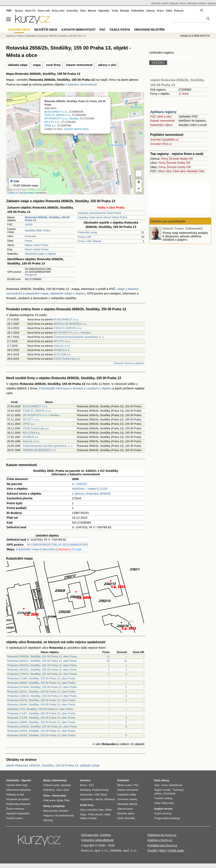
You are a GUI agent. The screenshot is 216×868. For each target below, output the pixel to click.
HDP (97, 795)
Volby (157, 803)
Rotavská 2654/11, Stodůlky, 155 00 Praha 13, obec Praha (42, 661)
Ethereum (110, 799)
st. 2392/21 (80, 484)
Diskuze (179, 11)
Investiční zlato (95, 810)
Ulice (169, 171)
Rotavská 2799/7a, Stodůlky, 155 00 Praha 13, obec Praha (42, 674)
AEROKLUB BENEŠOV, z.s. (70, 324)
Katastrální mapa (28, 549)
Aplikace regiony (163, 112)
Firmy (164, 159)
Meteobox (193, 3)
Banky (47, 780)
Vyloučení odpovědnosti (97, 840)
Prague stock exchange (167, 818)
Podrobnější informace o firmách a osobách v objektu (75, 388)
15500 (29, 225)
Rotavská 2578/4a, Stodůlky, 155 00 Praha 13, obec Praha (42, 687)
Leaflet (11, 193)
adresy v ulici (107, 65)
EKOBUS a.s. (62, 350)
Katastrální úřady (127, 795)
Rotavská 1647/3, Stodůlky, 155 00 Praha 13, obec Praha (41, 700)
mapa (37, 65)
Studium (212, 3)
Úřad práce (49, 800)
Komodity (72, 11)
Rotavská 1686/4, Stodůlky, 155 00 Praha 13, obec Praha (41, 683)
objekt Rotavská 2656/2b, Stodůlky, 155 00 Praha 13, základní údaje (53, 765)
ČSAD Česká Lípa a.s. (67, 359)
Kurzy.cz (10, 36)
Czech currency (163, 814)
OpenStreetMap (26, 193)
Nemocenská (50, 811)
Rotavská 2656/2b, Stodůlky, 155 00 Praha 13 (62, 36)
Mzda (60, 800)
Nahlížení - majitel (84, 489)
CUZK (103, 489)
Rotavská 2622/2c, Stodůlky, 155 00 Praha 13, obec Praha (42, 670)
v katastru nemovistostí (81, 84)
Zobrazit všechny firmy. (76, 129)
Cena (164, 785)
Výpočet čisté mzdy (17, 785)
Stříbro (108, 810)
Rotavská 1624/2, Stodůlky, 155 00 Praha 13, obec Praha (41, 735)
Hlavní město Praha (37, 245)
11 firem (184, 94)
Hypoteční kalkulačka (18, 814)
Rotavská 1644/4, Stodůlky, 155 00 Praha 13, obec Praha (41, 705)
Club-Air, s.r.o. (62, 346)
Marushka (49, 549)
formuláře (130, 818)
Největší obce (46, 30)
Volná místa (59, 796)
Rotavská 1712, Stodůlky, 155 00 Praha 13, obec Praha (40, 709)
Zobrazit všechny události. (129, 363)
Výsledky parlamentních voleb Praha (99, 213)
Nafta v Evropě (88, 818)
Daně (120, 818)
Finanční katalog (163, 798)
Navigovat (31, 275)
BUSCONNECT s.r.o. (56, 112)
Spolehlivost (176, 785)
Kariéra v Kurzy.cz (160, 840)
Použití (152, 850)
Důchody (48, 820)
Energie (125, 11)
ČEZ (91, 785)
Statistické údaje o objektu (40, 254)
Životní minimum (15, 809)
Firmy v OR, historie (89, 241)
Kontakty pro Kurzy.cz (162, 845)
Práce (160, 11)
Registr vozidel (162, 790)
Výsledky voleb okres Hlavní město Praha (102, 217)
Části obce (179, 171)
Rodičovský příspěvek (18, 804)
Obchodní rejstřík (160, 3)
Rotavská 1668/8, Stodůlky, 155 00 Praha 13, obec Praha (41, 722)
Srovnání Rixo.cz (161, 144)
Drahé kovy (87, 805)
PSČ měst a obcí (161, 117)
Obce (161, 171)
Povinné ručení (14, 818)
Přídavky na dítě (15, 795)
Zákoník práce (125, 809)
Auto (157, 785)
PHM (91, 815)
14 (125, 661)
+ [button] (139, 182)
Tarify (115, 11)
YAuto (183, 3)
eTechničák (169, 794)
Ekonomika (86, 795)
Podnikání (123, 780)
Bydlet (203, 3)
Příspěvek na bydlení (18, 799)
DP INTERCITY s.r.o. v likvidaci (62, 119)
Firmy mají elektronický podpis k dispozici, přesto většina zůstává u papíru (185, 236)
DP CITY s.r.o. (52, 122)
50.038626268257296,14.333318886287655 (57, 544)
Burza (83, 785)
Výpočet (26, 780)
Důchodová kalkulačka (19, 790)
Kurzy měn (58, 11)
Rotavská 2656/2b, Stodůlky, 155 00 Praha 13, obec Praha (42, 656)
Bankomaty (60, 780)
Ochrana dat (90, 835)
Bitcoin (92, 11)
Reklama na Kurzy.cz (162, 835)
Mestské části (196, 171)
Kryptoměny (87, 799)
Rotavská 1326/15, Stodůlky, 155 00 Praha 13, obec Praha (42, 727)
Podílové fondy (100, 790)
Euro (59, 790)
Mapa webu (168, 803)
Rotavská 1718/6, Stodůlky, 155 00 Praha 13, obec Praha (41, 678)
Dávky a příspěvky (54, 806)
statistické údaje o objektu (68, 293)
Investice (85, 780)
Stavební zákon (126, 814)
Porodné (64, 811)
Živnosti (174, 159)
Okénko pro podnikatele (168, 221)
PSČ (102, 30)
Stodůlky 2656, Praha (38, 230)
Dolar (66, 790)
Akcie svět (44, 11)
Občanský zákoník (127, 804)
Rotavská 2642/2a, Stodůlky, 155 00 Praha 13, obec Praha (42, 665)
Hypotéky (104, 11)
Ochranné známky (127, 799)
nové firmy (53, 65)
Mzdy (104, 795)
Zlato (83, 11)
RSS (163, 850)
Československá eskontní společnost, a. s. (79, 337)
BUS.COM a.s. (62, 354)
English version (163, 809)
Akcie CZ (30, 11)
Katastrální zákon (161, 125)
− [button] (139, 189)
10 (108, 661)
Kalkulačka (138, 11)
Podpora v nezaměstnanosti (59, 816)
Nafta (107, 815)
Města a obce (125, 785)
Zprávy (19, 11)
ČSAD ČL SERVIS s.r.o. (58, 115)
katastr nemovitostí (79, 65)
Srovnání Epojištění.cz (164, 140)
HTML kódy (176, 850)
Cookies (105, 835)
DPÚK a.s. (50, 125)
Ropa (83, 815)
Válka (169, 11)
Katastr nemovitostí (163, 121)
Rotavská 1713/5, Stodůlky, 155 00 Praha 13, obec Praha (41, 718)
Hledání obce (19, 30)
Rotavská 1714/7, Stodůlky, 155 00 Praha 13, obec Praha (41, 713)
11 (108, 656)
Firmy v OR (84, 237)
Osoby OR (186, 159)
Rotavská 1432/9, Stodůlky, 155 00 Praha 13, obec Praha (41, 731)
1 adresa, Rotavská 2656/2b (91, 493)
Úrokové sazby (51, 785)
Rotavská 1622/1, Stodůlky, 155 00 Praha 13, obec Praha (41, 692)
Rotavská (30, 236)
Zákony (150, 11)
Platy (67, 800)
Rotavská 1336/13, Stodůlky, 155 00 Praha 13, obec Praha (42, 696)
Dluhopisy (86, 790)
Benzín (99, 815)
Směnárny (49, 790)
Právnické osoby (87, 232)
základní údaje (18, 65)
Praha (28, 241)
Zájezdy (174, 3)
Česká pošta (120, 30)
